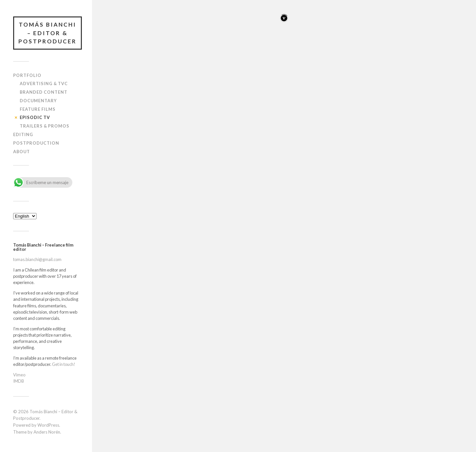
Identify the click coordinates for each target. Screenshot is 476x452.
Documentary (38, 101)
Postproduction (36, 143)
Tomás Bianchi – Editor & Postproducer (48, 33)
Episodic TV (35, 117)
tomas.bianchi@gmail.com (37, 259)
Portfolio (27, 75)
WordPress (48, 425)
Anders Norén (47, 432)
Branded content (44, 92)
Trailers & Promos (45, 126)
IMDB (19, 381)
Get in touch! (64, 364)
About (22, 152)
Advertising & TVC (44, 83)
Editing (23, 134)
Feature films (38, 109)
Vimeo (19, 375)
